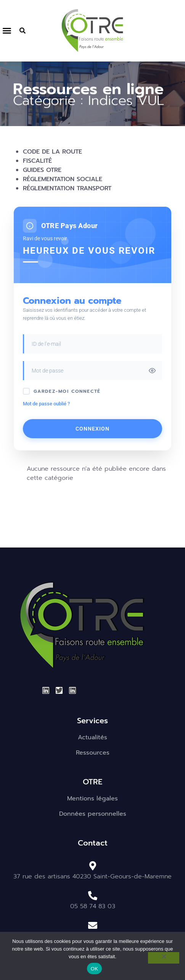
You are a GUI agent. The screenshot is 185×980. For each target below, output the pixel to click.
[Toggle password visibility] (152, 371)
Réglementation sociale (63, 179)
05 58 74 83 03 (93, 906)
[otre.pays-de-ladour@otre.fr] (93, 925)
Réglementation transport (67, 188)
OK (94, 969)
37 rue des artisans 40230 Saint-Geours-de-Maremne (92, 876)
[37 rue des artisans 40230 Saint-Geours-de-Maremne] (93, 866)
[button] (7, 31)
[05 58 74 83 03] (93, 896)
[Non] (164, 958)
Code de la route (52, 152)
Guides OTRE (42, 170)
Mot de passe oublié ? (46, 404)
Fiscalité (37, 161)
